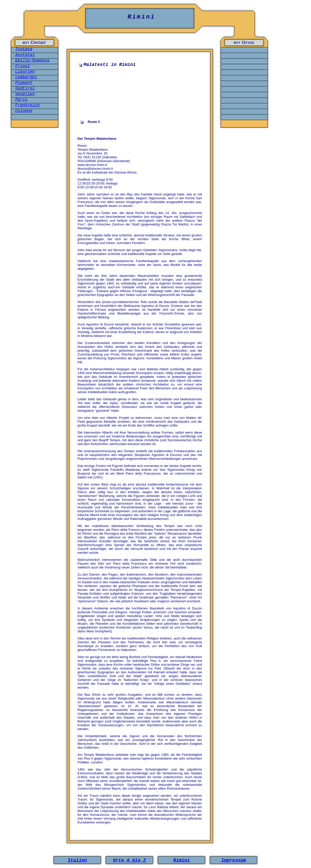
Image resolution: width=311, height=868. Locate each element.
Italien (77, 860)
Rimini (182, 860)
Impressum (234, 860)
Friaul (23, 66)
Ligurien (25, 72)
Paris (21, 100)
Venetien (25, 94)
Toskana (24, 49)
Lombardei (26, 77)
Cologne (24, 111)
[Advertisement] (141, 94)
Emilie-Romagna (32, 61)
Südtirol (25, 89)
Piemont (24, 83)
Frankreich (27, 105)
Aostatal (25, 55)
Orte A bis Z (130, 860)
